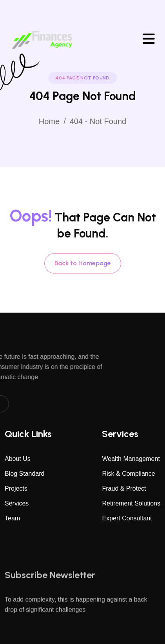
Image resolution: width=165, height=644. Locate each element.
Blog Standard (24, 474)
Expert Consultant (127, 518)
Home (49, 121)
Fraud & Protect (124, 488)
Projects (16, 488)
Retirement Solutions (131, 503)
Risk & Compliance (128, 474)
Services (17, 503)
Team (12, 518)
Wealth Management (131, 459)
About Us (18, 459)
